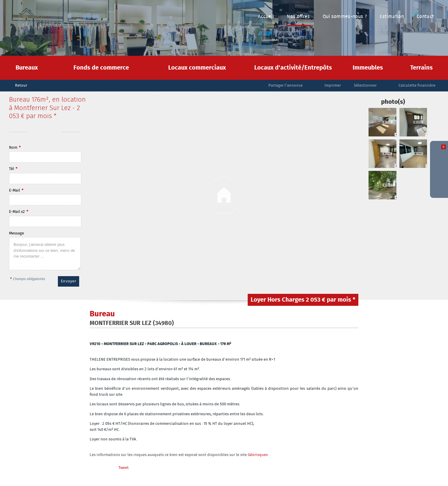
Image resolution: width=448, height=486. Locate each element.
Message (16, 233)
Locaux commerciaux (197, 68)
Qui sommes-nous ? (345, 17)
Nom (15, 148)
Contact (425, 17)
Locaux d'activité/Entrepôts (293, 68)
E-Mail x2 (19, 212)
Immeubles (368, 68)
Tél (13, 169)
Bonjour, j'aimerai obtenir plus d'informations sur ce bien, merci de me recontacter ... (45, 254)
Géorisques (258, 455)
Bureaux (27, 68)
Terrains (421, 68)
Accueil (266, 17)
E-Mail (16, 191)
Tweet (124, 468)
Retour (21, 86)
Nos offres (298, 17)
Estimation (392, 17)
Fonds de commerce (101, 68)
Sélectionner (365, 86)
